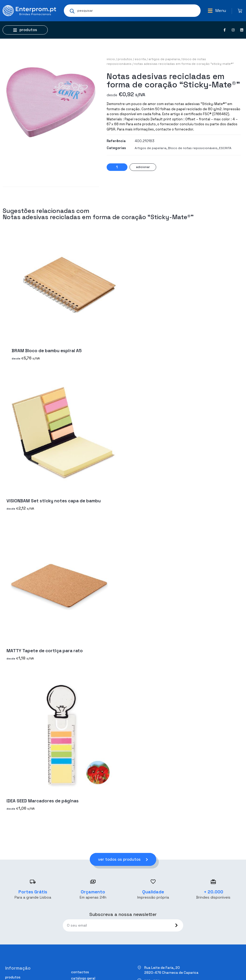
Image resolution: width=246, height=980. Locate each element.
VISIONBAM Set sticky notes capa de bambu (54, 501)
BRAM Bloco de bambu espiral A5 (47, 351)
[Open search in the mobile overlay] (132, 11)
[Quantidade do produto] (117, 167)
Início (111, 59)
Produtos (125, 59)
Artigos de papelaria (164, 59)
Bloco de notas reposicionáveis (193, 148)
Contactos (80, 972)
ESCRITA (140, 59)
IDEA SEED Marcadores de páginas (43, 801)
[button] (217, 11)
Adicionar (143, 167)
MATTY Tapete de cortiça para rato (45, 651)
